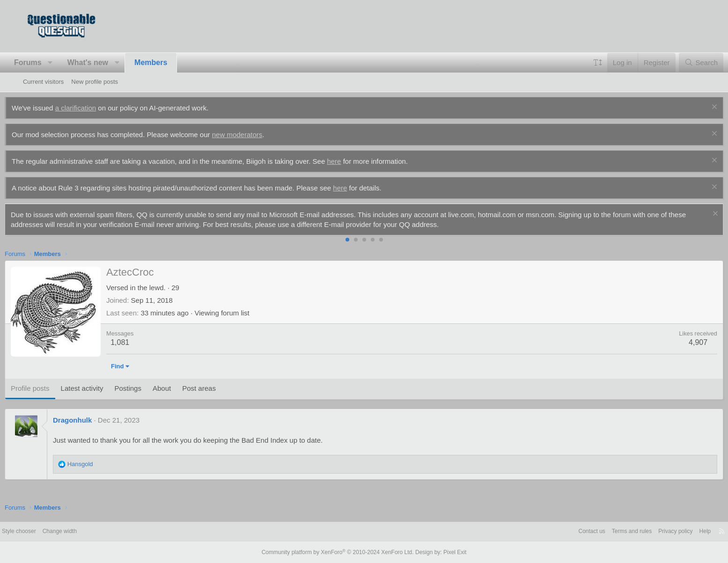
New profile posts (95, 82)
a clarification (94, 108)
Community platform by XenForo (340, 552)
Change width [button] (89, 531)
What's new (106, 62)
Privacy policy (647, 531)
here (352, 161)
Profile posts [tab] (48, 388)
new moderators (256, 135)
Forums (46, 62)
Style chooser (46, 531)
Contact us (558, 531)
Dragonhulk (91, 420)
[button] (69, 63)
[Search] (683, 62)
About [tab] (180, 388)
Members (169, 62)
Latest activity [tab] (100, 388)
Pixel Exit (447, 552)
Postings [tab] (146, 388)
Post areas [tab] (217, 388)
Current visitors (43, 82)
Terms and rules (600, 531)
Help (679, 531)
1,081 (138, 342)
